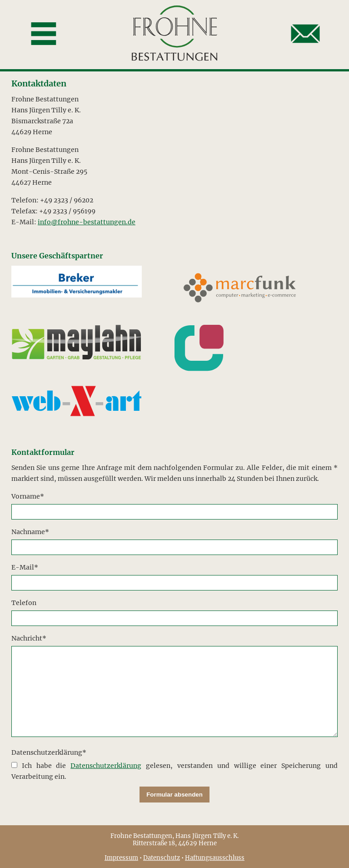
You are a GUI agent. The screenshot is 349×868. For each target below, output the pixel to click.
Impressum (121, 858)
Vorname (28, 496)
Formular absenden (174, 795)
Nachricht (29, 638)
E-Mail (28, 567)
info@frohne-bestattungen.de (87, 222)
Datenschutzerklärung (49, 752)
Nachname (30, 531)
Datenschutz (162, 858)
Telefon (24, 603)
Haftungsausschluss (215, 858)
